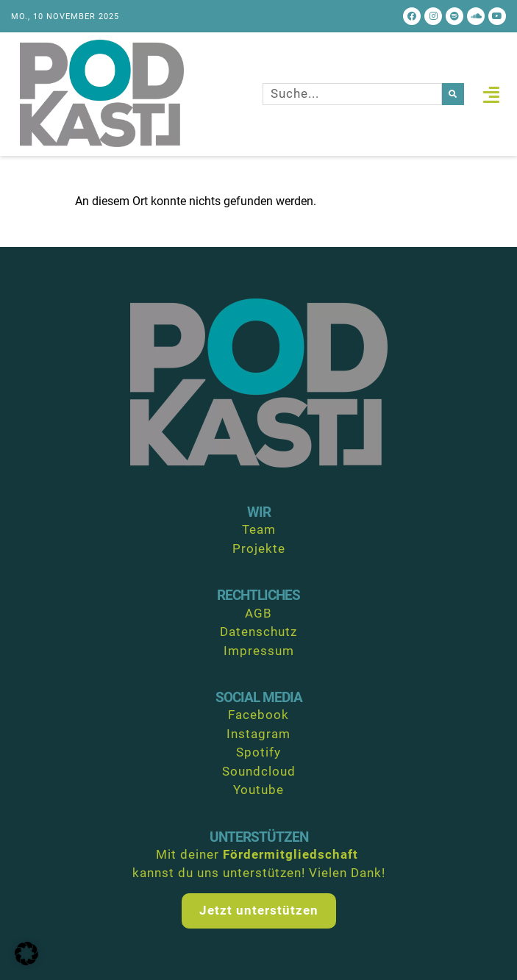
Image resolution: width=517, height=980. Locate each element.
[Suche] (453, 94)
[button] (492, 94)
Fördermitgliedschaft (290, 854)
